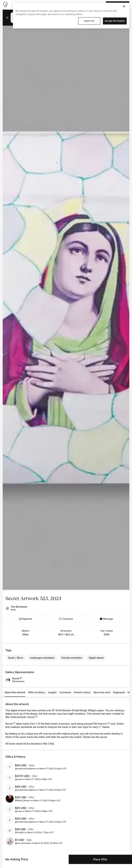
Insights (52, 692)
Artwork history (82, 692)
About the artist (102, 692)
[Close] (124, 6)
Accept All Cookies (115, 21)
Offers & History (37, 692)
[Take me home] (5, 4)
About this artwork (15, 692)
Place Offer (100, 859)
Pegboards (119, 692)
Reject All (89, 21)
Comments (65, 692)
